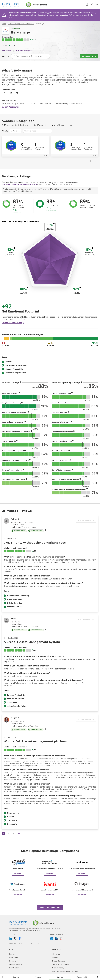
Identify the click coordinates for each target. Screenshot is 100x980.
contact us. (64, 15)
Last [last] (19, 834)
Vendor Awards (16, 964)
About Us (56, 954)
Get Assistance (11, 107)
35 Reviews (7, 51)
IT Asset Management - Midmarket (21, 24)
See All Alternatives (50, 907)
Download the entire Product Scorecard (19, 184)
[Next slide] (96, 161)
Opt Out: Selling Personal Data (65, 971)
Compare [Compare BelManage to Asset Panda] (18, 873)
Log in (12, 954)
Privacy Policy (58, 968)
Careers (55, 957)
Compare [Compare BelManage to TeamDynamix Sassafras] (18, 895)
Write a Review (23, 50)
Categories (14, 957)
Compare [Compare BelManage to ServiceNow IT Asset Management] (82, 873)
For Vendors (14, 968)
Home (4, 24)
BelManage (40, 24)
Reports (13, 961)
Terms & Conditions (60, 964)
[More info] (54, 224)
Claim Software (89, 56)
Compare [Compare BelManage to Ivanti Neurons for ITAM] (50, 895)
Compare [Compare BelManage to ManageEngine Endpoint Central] (50, 873)
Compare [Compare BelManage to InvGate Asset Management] (82, 895)
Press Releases (59, 961)
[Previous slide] (91, 161)
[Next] (14, 834)
